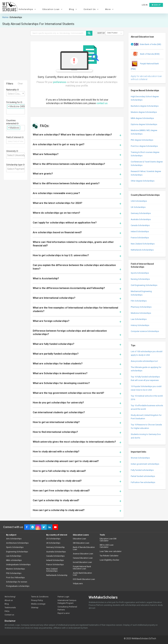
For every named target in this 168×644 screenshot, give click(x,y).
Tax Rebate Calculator (109, 556)
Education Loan (53, 9)
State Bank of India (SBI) (146, 45)
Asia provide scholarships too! (144, 361)
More (110, 9)
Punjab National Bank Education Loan (82, 568)
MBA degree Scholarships (142, 118)
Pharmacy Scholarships (141, 307)
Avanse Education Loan (83, 554)
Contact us (9, 615)
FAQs (7, 611)
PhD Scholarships (14, 573)
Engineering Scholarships (17, 552)
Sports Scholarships (140, 273)
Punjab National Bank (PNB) (145, 65)
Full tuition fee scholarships (143, 482)
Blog (73, 9)
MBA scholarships (14, 560)
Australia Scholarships (141, 219)
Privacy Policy (37, 600)
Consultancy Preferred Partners (67, 608)
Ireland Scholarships (140, 231)
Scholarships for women (17, 582)
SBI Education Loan (81, 543)
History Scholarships (140, 325)
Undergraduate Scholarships (18, 565)
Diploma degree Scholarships (144, 124)
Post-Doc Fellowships (15, 578)
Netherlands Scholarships (142, 250)
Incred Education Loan (82, 562)
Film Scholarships (139, 301)
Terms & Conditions (40, 597)
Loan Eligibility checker (109, 560)
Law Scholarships (139, 319)
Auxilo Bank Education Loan (82, 574)
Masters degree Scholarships (144, 112)
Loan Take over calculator (111, 551)
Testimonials (10, 607)
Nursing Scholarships (140, 279)
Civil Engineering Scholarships (144, 285)
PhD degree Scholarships (142, 140)
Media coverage (38, 604)
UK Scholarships (138, 207)
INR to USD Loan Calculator (107, 546)
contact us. (102, 103)
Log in (145, 5)
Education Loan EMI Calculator (108, 540)
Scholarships (28, 9)
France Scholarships (140, 238)
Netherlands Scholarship (57, 575)
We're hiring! (10, 597)
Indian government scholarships (145, 464)
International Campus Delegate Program (67, 602)
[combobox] (16, 94)
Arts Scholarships (14, 539)
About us (9, 600)
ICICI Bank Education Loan (84, 579)
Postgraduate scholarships (18, 586)
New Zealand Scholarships (143, 244)
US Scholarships (53, 539)
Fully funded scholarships (142, 470)
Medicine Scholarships (141, 313)
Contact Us (92, 9)
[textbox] (8, 111)
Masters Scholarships (16, 569)
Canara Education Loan (83, 558)
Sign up (156, 5)
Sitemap (35, 607)
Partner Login (63, 597)
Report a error (64, 613)
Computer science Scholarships (145, 331)
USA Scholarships (139, 201)
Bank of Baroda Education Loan (84, 548)
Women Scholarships (140, 458)
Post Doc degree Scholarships (144, 146)
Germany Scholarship (55, 547)
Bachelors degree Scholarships (145, 106)
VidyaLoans (78, 584)
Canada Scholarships (140, 225)
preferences (60, 82)
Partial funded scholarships (143, 476)
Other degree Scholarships (143, 181)
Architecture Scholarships (17, 543)
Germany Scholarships (141, 213)
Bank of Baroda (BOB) (145, 54)
